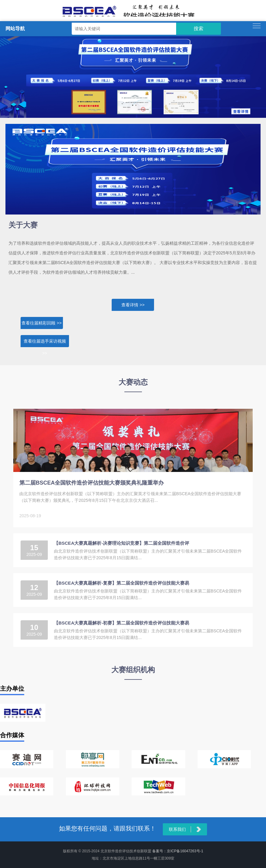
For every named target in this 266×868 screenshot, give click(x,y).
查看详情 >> (133, 305)
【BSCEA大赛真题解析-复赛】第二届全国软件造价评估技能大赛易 (122, 583)
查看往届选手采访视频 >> (45, 343)
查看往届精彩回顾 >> (41, 323)
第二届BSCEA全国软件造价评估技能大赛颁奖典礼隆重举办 (92, 483)
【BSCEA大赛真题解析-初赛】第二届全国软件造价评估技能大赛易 (122, 623)
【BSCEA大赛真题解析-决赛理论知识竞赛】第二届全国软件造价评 (122, 543)
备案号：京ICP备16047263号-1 (178, 851)
